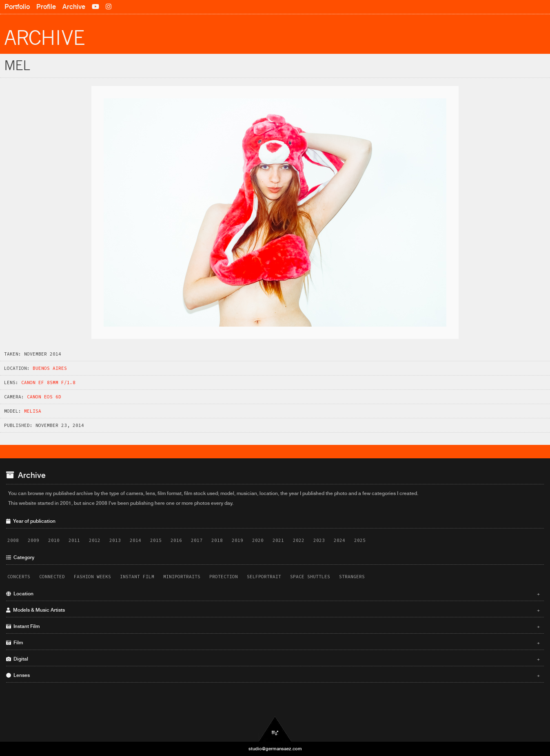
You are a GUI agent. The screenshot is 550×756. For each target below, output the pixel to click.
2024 (339, 540)
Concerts (19, 577)
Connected (52, 577)
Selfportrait (264, 577)
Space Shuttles (310, 577)
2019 (237, 540)
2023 (319, 540)
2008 (13, 540)
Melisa (33, 411)
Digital (273, 659)
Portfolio (17, 7)
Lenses (273, 675)
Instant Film (137, 577)
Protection (224, 577)
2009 (33, 540)
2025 (360, 540)
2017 (197, 540)
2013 (115, 540)
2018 (217, 540)
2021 (278, 540)
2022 (299, 540)
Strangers (352, 577)
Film (273, 643)
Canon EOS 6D (44, 397)
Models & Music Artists (273, 610)
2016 (176, 540)
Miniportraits (182, 577)
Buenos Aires (50, 368)
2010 (54, 540)
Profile (46, 7)
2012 (95, 540)
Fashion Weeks (92, 577)
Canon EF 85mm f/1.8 (48, 382)
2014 (135, 540)
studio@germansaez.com (275, 749)
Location (273, 594)
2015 (156, 540)
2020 (258, 540)
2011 (74, 540)
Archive (74, 7)
